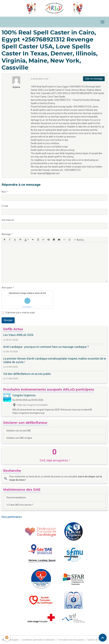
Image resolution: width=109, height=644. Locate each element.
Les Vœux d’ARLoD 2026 (18, 335)
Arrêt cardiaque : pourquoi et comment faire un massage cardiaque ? (46, 347)
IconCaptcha (27, 307)
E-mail (5, 206)
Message (6, 234)
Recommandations (16, 497)
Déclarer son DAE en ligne (19, 438)
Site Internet (8, 220)
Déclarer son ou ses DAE (19, 431)
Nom (4, 192)
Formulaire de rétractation (71, 640)
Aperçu (79, 240)
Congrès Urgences (24, 395)
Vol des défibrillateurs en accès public (27, 374)
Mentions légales (10, 640)
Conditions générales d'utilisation (38, 640)
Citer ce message (94, 79)
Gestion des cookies (97, 640)
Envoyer (8, 320)
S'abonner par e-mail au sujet (20, 313)
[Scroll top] (103, 638)
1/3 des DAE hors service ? (20, 505)
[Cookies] (7, 637)
